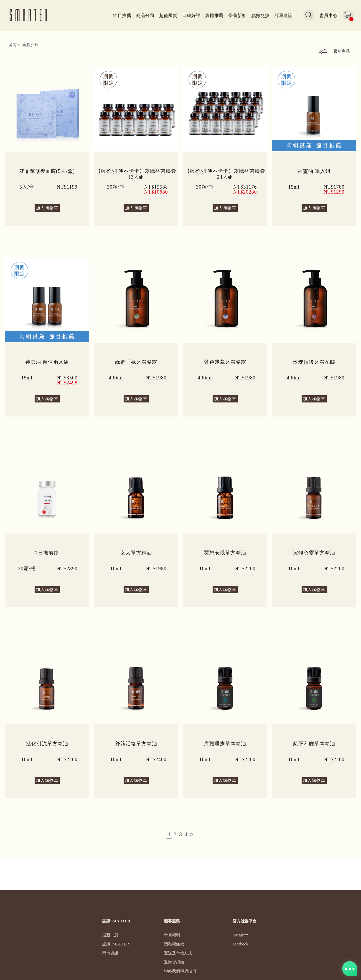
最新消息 (110, 935)
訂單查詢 (284, 16)
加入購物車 (47, 208)
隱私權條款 (174, 944)
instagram (241, 935)
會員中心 (328, 16)
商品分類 (145, 16)
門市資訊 (110, 953)
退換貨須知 (174, 962)
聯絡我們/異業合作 (180, 971)
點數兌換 (260, 16)
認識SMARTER (116, 944)
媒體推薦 (214, 16)
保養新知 (237, 16)
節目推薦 (122, 16)
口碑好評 (191, 16)
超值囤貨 (168, 16)
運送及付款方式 (178, 953)
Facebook (240, 944)
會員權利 (172, 935)
